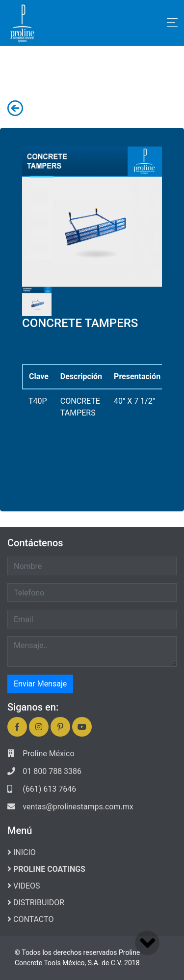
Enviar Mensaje (40, 684)
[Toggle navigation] (172, 22)
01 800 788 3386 (52, 771)
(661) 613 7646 (49, 789)
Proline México (48, 754)
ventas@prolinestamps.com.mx (78, 807)
